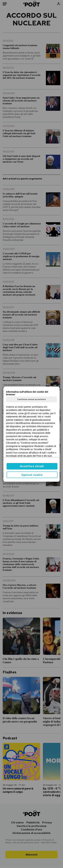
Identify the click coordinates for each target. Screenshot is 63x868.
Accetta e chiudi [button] (32, 466)
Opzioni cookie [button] (32, 475)
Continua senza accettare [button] (32, 399)
